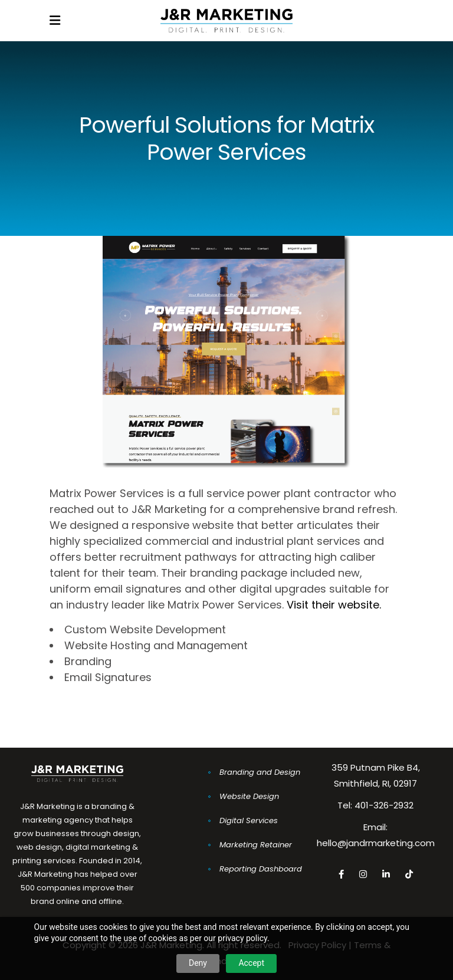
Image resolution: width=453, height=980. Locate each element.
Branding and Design (260, 772)
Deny (198, 963)
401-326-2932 (384, 805)
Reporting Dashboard (261, 869)
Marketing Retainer (256, 845)
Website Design (249, 796)
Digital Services (249, 820)
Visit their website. (334, 605)
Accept (251, 963)
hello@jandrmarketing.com (376, 843)
